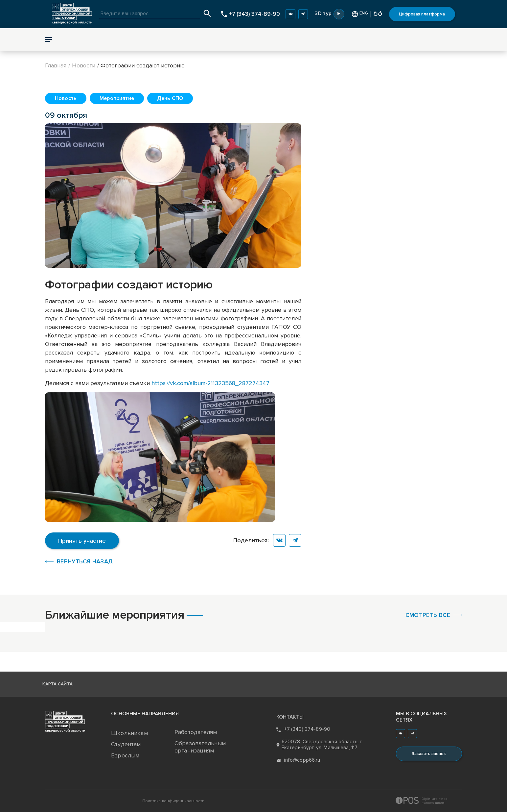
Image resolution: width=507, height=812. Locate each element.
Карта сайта (58, 684)
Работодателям (196, 732)
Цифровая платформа (422, 14)
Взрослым (125, 755)
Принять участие (82, 541)
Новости (84, 65)
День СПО (170, 98)
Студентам (126, 744)
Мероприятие (117, 98)
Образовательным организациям (200, 747)
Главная (56, 65)
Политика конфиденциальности (173, 801)
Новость (66, 98)
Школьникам (129, 733)
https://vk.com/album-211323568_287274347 (210, 383)
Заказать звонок (429, 754)
